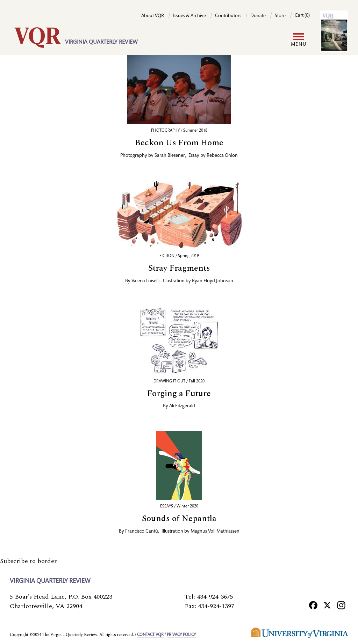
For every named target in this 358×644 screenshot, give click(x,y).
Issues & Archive (189, 16)
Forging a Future (179, 394)
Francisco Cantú (142, 532)
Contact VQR (150, 635)
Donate (258, 16)
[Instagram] (341, 605)
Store (280, 16)
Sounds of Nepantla (179, 519)
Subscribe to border (28, 561)
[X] (327, 605)
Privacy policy (181, 635)
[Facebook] (313, 605)
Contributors (228, 16)
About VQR (153, 16)
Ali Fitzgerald (182, 406)
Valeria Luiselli (145, 281)
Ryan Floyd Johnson (213, 281)
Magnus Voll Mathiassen (215, 532)
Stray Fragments (179, 268)
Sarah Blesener (170, 156)
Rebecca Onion (222, 156)
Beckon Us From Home (179, 143)
